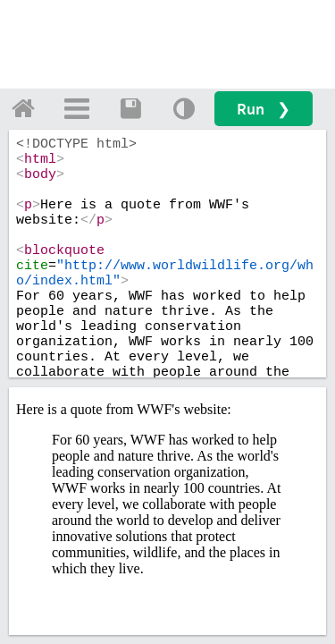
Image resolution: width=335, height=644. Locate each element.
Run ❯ (264, 109)
